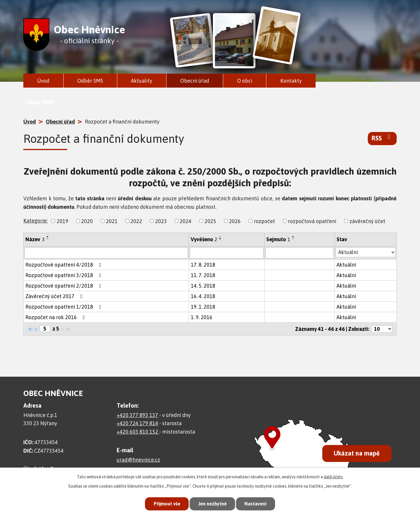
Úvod (43, 81)
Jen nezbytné (212, 503)
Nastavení (258, 503)
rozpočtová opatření (312, 221)
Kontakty (291, 81)
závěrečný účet (367, 221)
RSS (382, 138)
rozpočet (264, 221)
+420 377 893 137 (137, 415)
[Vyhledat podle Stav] (366, 252)
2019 (62, 221)
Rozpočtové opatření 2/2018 (64, 286)
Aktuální (346, 265)
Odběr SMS (90, 81)
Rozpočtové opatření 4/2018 (64, 265)
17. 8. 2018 (203, 265)
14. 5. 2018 (203, 286)
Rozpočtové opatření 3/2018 (64, 275)
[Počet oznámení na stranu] (382, 329)
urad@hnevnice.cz (138, 460)
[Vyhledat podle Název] (106, 253)
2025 (210, 221)
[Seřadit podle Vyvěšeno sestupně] (220, 239)
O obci (245, 81)
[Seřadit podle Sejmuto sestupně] (293, 239)
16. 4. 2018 (203, 296)
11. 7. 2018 (203, 275)
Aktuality (142, 81)
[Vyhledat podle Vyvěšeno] (227, 253)
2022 (136, 221)
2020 (87, 221)
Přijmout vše (164, 503)
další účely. (334, 476)
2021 (112, 221)
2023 (161, 221)
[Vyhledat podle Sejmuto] (300, 253)
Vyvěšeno (204, 239)
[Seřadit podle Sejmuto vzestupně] (293, 237)
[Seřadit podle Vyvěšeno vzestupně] (220, 237)
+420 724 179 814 (137, 423)
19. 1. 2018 (203, 307)
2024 (185, 221)
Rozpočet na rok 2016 (56, 317)
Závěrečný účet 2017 (55, 296)
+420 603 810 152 (138, 432)
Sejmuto (278, 239)
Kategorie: (35, 221)
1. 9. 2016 (202, 317)
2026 (235, 221)
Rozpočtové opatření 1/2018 (64, 307)
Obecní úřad (195, 81)
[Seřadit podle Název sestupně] (48, 239)
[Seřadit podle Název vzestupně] (48, 237)
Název (35, 239)
